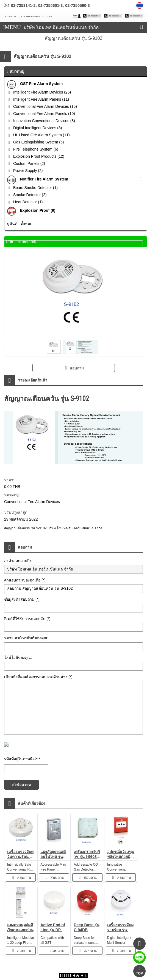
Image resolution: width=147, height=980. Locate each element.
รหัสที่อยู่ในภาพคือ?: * (22, 759)
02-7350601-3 (51, 5)
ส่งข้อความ (21, 785)
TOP (139, 971)
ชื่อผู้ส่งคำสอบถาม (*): (22, 599)
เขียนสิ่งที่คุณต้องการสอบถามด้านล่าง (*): (39, 677)
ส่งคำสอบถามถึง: (18, 561)
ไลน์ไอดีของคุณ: (18, 657)
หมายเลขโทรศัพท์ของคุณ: (26, 638)
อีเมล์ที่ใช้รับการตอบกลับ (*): (28, 619)
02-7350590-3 (77, 5)
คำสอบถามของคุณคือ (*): (25, 580)
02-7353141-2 (23, 5)
